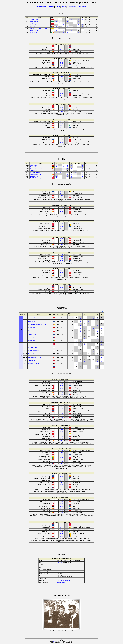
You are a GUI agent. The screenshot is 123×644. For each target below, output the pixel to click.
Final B (63, 7)
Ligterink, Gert (34, 30)
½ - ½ (61, 48)
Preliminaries (72, 7)
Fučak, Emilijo (34, 165)
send (54, 641)
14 (80, 318)
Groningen (60, 562)
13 (76, 328)
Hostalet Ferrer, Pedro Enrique (38, 28)
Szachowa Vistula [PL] (63, 580)
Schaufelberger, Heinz (37, 169)
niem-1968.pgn (61, 582)
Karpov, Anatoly (34, 19)
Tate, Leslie (33, 171)
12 (80, 328)
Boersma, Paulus (35, 172)
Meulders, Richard (35, 174)
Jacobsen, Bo (34, 176)
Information (82, 7)
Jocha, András (34, 21)
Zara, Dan (33, 27)
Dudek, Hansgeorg (36, 178)
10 (76, 324)
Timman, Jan (33, 25)
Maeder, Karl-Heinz (36, 167)
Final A (57, 7)
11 (76, 318)
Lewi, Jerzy (33, 23)
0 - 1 (62, 46)
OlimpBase (53, 640)
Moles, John (33, 32)
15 (76, 321)
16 (93, 334)
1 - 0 (62, 60)
